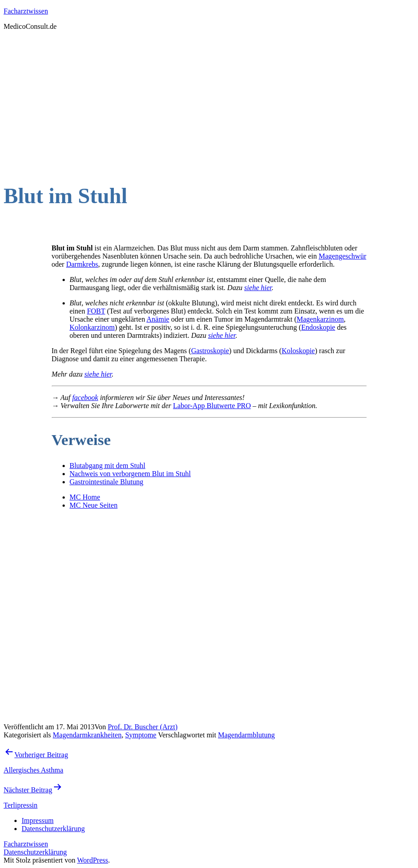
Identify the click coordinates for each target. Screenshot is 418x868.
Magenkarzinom (320, 319)
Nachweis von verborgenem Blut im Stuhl (130, 474)
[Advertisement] (209, 101)
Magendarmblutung (246, 735)
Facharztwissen (26, 11)
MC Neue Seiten (94, 505)
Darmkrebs (82, 264)
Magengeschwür (342, 256)
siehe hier (258, 288)
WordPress (92, 860)
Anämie (158, 319)
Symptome (141, 735)
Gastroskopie (210, 351)
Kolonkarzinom (92, 327)
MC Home (85, 497)
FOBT (96, 311)
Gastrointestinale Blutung (107, 482)
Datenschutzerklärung (35, 852)
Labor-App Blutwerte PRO (212, 406)
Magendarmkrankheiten (87, 735)
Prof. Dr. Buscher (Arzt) (142, 727)
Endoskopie (318, 327)
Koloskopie (298, 351)
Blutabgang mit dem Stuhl (108, 466)
